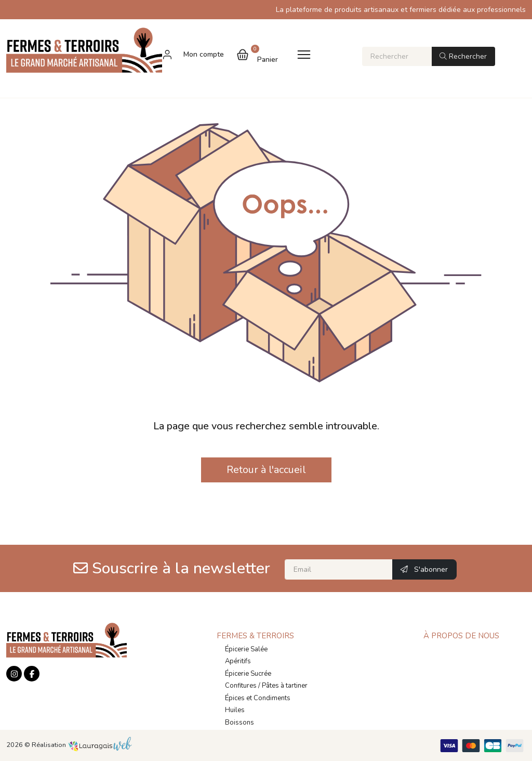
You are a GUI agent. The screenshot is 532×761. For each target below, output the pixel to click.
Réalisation (82, 745)
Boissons (240, 723)
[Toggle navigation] (304, 54)
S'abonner (424, 569)
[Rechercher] (397, 56)
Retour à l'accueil (266, 470)
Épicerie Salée (246, 649)
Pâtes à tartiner (285, 686)
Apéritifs (238, 661)
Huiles (235, 710)
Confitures (241, 686)
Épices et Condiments (258, 698)
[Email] (339, 569)
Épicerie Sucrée (248, 674)
